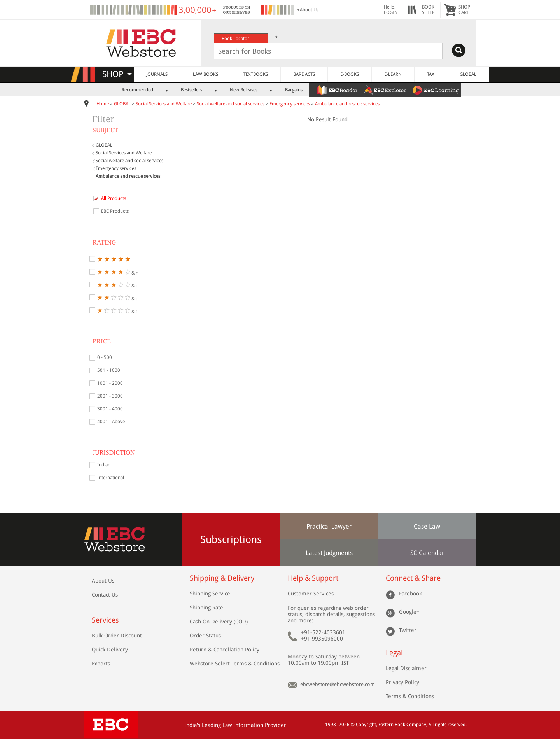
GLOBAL (468, 74)
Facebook (410, 594)
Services (105, 620)
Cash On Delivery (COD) (219, 622)
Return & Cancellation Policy (225, 650)
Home (103, 104)
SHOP (117, 74)
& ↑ (118, 272)
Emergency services (290, 104)
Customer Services (311, 594)
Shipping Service (210, 594)
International (111, 478)
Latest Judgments (329, 553)
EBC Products (115, 211)
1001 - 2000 (110, 383)
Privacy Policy (402, 682)
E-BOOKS (350, 74)
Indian (104, 465)
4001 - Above (111, 422)
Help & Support (313, 578)
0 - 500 (105, 357)
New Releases (244, 90)
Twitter (408, 630)
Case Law (427, 526)
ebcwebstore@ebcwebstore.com (338, 684)
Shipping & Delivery (222, 578)
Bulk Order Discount (117, 636)
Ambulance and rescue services (347, 104)
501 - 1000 (109, 370)
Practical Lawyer (329, 526)
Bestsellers (192, 90)
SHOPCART (464, 10)
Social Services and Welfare (164, 104)
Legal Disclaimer (406, 668)
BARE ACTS (304, 74)
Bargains (294, 90)
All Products (114, 198)
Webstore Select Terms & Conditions (235, 664)
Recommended (137, 90)
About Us (103, 581)
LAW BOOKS (206, 74)
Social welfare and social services (231, 104)
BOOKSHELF (428, 10)
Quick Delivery (110, 650)
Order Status (205, 636)
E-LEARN (393, 74)
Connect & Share (413, 578)
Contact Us (105, 595)
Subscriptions (231, 539)
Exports (101, 664)
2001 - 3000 (110, 396)
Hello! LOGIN (391, 10)
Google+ (409, 612)
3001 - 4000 (110, 409)
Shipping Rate (206, 608)
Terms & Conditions (410, 696)
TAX (431, 74)
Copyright (366, 725)
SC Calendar (427, 553)
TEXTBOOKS (256, 74)
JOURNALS (157, 74)
